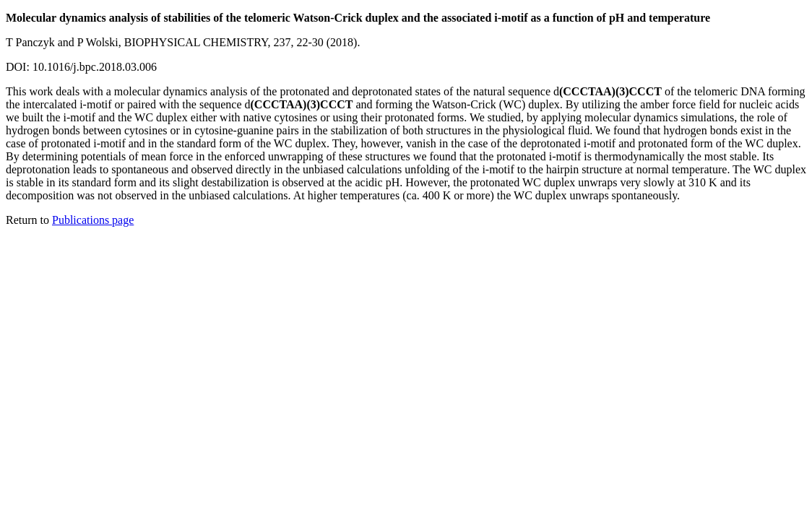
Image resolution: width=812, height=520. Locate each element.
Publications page (93, 220)
